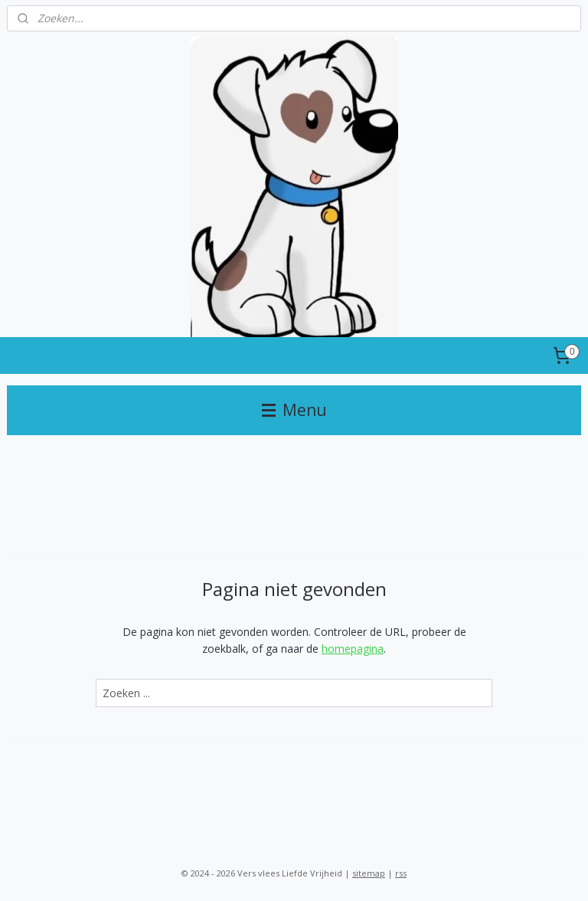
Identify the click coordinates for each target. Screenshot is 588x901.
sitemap (369, 873)
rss (401, 873)
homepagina (353, 649)
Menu (294, 410)
